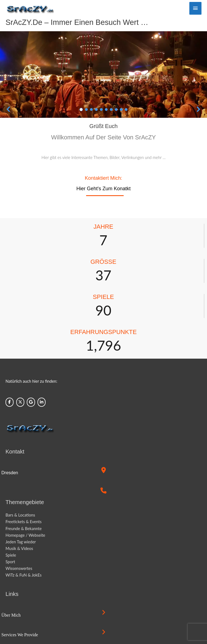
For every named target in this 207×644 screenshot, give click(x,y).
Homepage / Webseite (25, 535)
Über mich (11, 615)
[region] (104, 75)
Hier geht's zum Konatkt (104, 189)
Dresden (10, 473)
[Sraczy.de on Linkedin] (42, 402)
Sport (10, 562)
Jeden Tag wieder (21, 542)
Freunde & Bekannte (24, 529)
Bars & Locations (20, 515)
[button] (9, 109)
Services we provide (20, 635)
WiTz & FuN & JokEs (24, 575)
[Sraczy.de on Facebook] (10, 402)
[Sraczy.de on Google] (31, 402)
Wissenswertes (19, 568)
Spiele (11, 555)
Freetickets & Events (24, 522)
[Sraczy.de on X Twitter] (20, 402)
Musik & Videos (19, 548)
